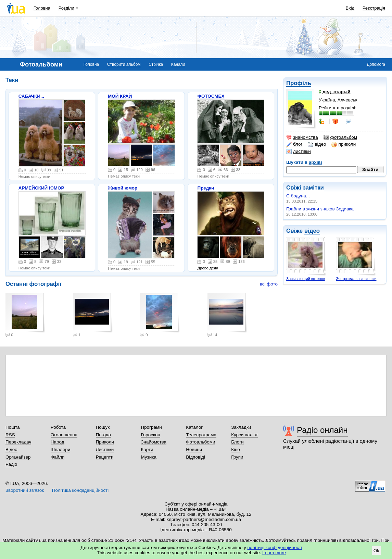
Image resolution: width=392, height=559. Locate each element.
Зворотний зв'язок (25, 490)
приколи (344, 144)
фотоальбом (340, 137)
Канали (178, 64)
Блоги (237, 442)
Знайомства (154, 442)
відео (317, 144)
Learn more (274, 553)
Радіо (11, 464)
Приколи (105, 442)
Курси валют (244, 435)
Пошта (12, 427)
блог (294, 144)
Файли (58, 457)
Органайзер (18, 457)
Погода (103, 435)
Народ (58, 442)
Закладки (241, 427)
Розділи (66, 8)
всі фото (269, 284)
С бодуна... (298, 196)
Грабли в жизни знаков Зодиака (320, 209)
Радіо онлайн (322, 430)
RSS (10, 435)
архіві (315, 162)
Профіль (299, 83)
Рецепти (105, 457)
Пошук (103, 427)
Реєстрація (374, 8)
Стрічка (156, 64)
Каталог (194, 427)
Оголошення (64, 435)
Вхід (350, 8)
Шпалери (60, 449)
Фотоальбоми (200, 442)
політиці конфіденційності (275, 548)
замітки (313, 188)
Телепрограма (201, 435)
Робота (58, 427)
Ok (376, 551)
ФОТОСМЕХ (211, 96)
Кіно (236, 449)
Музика (148, 457)
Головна (42, 8)
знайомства (302, 137)
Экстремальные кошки (356, 279)
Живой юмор (123, 188)
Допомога (376, 64)
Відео (11, 449)
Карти (147, 449)
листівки (299, 151)
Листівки (105, 449)
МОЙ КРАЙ (120, 96)
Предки (206, 188)
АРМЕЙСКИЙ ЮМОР (41, 188)
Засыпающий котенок (306, 279)
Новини (194, 449)
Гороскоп (150, 435)
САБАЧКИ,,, (31, 96)
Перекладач (18, 442)
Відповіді (195, 457)
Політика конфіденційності (80, 490)
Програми (151, 427)
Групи (237, 457)
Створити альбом (124, 64)
